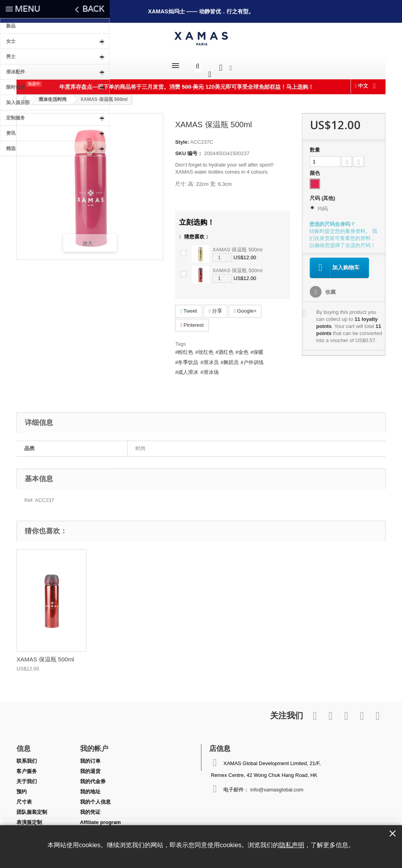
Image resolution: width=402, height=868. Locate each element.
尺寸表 (24, 798)
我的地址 (90, 788)
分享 (216, 307)
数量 (315, 146)
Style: (182, 138)
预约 (22, 788)
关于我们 (27, 777)
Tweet (189, 307)
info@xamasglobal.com (277, 786)
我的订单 (90, 757)
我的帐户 (94, 744)
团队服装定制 (32, 808)
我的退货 (90, 767)
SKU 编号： (189, 149)
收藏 (330, 288)
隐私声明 (292, 845)
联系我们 (27, 757)
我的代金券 (93, 777)
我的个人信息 (95, 798)
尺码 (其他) (323, 194)
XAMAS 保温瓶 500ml (237, 246)
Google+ (245, 307)
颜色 (316, 169)
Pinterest (192, 321)
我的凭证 (90, 808)
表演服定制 (29, 818)
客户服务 (27, 767)
